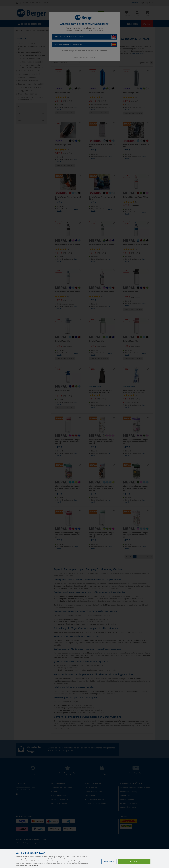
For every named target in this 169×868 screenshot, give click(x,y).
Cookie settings (109, 861)
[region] (84, 859)
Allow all (134, 861)
